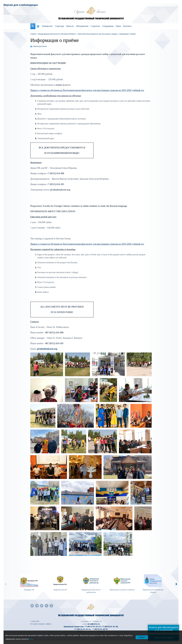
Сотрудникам (108, 26)
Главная (33, 34)
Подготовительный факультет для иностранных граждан (97, 34)
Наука (118, 26)
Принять (142, 637)
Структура (59, 26)
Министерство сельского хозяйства (122, 590)
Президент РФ (29, 590)
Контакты (127, 26)
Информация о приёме (127, 34)
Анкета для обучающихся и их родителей (163, 629)
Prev (5, 584)
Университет (47, 26)
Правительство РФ (60, 590)
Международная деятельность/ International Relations (57, 34)
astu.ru (49, 624)
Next (177, 584)
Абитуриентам (82, 26)
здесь (31, 639)
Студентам (95, 26)
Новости (70, 26)
